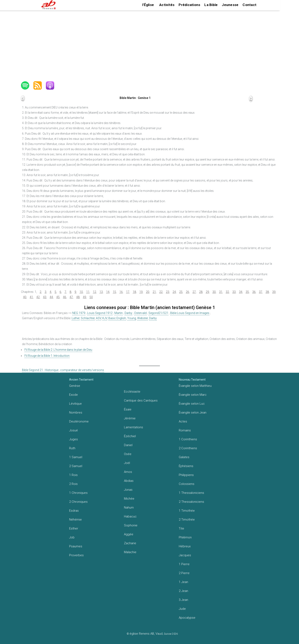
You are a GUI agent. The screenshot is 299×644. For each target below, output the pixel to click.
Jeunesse (230, 5)
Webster (143, 318)
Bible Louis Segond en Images (190, 313)
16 (121, 292)
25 (181, 292)
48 (78, 297)
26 (187, 292)
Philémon (185, 537)
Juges (74, 439)
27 (194, 292)
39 (274, 292)
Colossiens (187, 484)
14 (108, 292)
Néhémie (75, 520)
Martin (119, 313)
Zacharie (130, 543)
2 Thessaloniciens (191, 502)
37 (261, 292)
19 (141, 292)
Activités (167, 5)
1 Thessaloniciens (191, 493)
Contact (249, 5)
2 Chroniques (78, 502)
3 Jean (183, 600)
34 (241, 292)
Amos (128, 472)
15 (114, 292)
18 (134, 292)
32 (227, 292)
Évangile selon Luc (192, 404)
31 (221, 292)
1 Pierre (184, 564)
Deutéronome (79, 421)
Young (132, 318)
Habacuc (130, 516)
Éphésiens (186, 466)
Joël (127, 463)
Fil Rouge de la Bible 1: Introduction (47, 356)
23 (168, 292)
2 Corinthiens (188, 448)
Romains (185, 430)
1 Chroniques (78, 493)
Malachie (130, 552)
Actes (183, 421)
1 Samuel (76, 457)
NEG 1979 (79, 313)
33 (234, 292)
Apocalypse (187, 618)
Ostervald (140, 313)
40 (25, 297)
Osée (128, 454)
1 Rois (73, 475)
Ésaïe (128, 409)
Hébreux (185, 546)
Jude (182, 609)
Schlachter (88, 318)
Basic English (117, 318)
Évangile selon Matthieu (195, 386)
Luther (76, 318)
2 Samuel (76, 466)
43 (45, 297)
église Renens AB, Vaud (146, 634)
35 (247, 292)
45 (58, 297)
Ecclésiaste (132, 392)
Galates (184, 457)
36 (254, 292)
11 (88, 292)
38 (267, 292)
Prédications (189, 5)
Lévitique (75, 404)
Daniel (128, 445)
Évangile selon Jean (193, 413)
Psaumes (76, 546)
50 (91, 297)
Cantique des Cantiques (141, 401)
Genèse (75, 386)
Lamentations (134, 427)
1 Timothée (187, 511)
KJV (105, 318)
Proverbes (76, 555)
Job (72, 537)
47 (71, 297)
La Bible (211, 5)
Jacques (185, 555)
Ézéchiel (130, 436)
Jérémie (130, 418)
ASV (99, 318)
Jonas (128, 490)
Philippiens (186, 475)
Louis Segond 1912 (100, 313)
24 (174, 292)
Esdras (74, 511)
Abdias (129, 481)
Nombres (76, 413)
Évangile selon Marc (193, 395)
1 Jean (183, 582)
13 (101, 292)
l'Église (148, 5)
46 (65, 297)
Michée (129, 499)
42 (38, 297)
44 (51, 297)
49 (85, 297)
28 (201, 292)
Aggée (129, 534)
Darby (128, 313)
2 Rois (73, 484)
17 (128, 292)
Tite (181, 528)
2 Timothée (187, 520)
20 (148, 292)
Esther (74, 528)
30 (214, 292)
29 (207, 292)
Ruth (72, 448)
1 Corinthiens (188, 439)
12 (94, 292)
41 (31, 297)
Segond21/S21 (158, 313)
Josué (74, 430)
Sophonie (131, 525)
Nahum (129, 508)
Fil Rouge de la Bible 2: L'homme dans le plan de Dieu (58, 350)
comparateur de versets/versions (82, 370)
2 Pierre (184, 573)
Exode (74, 395)
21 (154, 292)
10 (81, 292)
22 (161, 292)
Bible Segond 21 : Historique (40, 370)
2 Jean (183, 591)
